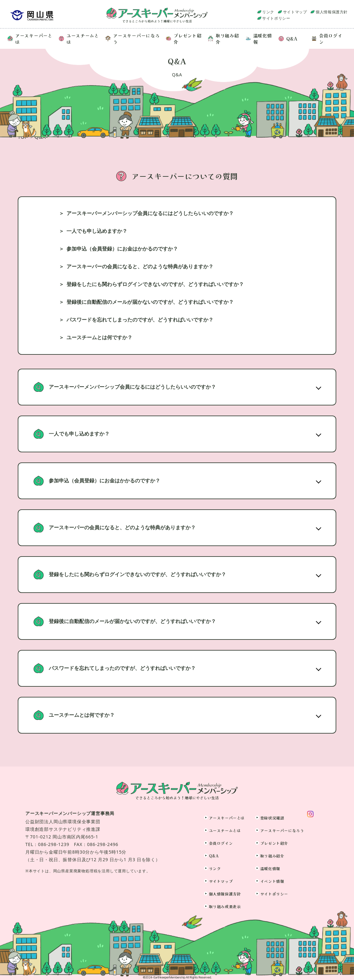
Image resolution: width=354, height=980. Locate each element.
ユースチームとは (79, 39)
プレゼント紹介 (184, 39)
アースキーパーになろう (133, 39)
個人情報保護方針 (332, 12)
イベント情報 (272, 881)
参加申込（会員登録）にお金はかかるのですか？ (122, 249)
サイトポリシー (276, 18)
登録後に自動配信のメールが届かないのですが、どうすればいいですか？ (150, 302)
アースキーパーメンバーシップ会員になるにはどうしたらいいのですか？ (150, 213)
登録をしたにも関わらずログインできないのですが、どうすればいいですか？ (155, 284)
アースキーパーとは (30, 39)
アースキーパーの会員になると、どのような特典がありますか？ (140, 267)
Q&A (288, 39)
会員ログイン (327, 39)
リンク (268, 12)
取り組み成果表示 (225, 906)
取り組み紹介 (224, 39)
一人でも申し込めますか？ (97, 231)
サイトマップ (295, 12)
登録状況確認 (272, 818)
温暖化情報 (259, 39)
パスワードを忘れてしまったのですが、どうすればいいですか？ (140, 320)
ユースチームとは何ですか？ (99, 337)
